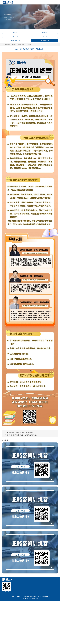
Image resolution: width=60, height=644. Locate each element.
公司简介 (16, 32)
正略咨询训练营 (44, 40)
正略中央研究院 (16, 40)
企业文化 (16, 36)
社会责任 (44, 36)
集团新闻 (44, 32)
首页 (9, 44)
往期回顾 (29, 44)
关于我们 (14, 44)
